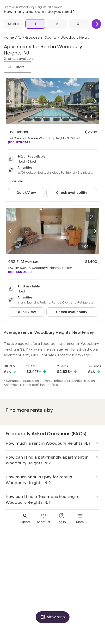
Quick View (26, 193)
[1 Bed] (35, 24)
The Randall (18, 132)
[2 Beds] (57, 24)
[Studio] (13, 24)
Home (9, 37)
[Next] (96, 24)
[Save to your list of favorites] (90, 86)
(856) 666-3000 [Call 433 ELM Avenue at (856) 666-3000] (20, 272)
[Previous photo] (10, 101)
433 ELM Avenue (23, 262)
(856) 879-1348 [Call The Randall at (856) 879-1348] (19, 142)
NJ (20, 37)
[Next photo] (95, 101)
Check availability (72, 193)
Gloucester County (41, 37)
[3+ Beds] (79, 24)
